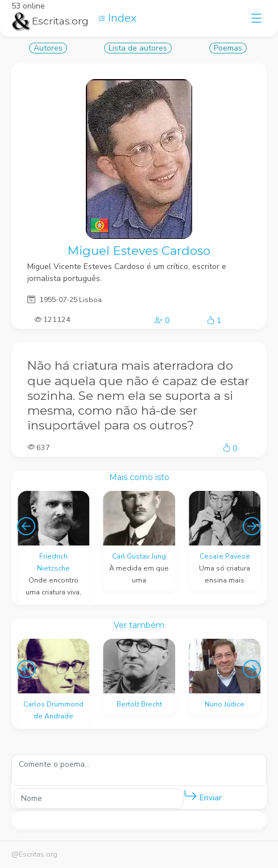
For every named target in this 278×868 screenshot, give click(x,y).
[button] (190, 796)
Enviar (203, 795)
